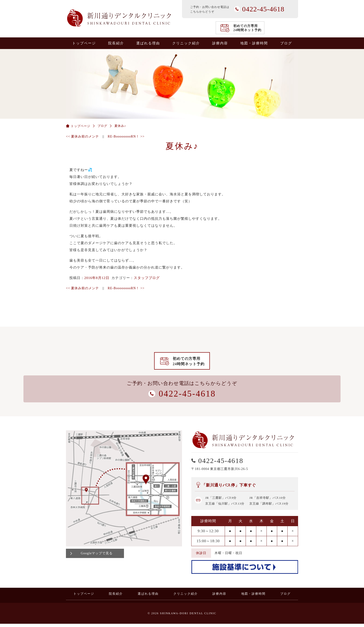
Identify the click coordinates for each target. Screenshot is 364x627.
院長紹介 (116, 43)
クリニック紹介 (186, 43)
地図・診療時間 (254, 43)
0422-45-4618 (358, 262)
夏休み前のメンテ (82, 136)
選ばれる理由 (148, 43)
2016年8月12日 (97, 278)
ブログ (286, 43)
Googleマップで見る (97, 556)
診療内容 (220, 43)
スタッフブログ (147, 278)
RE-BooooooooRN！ (126, 136)
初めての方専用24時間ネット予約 (247, 28)
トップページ (84, 43)
